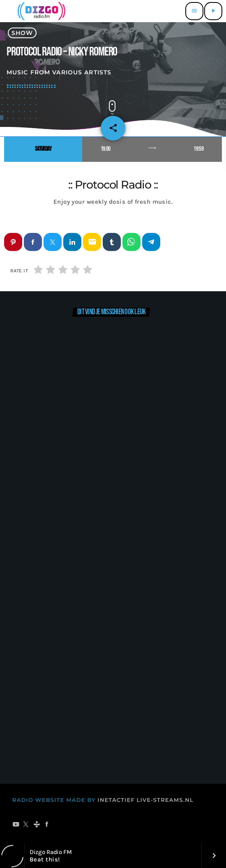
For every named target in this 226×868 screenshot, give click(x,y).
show (22, 33)
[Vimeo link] (40, 11)
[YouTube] (16, 825)
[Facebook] (47, 825)
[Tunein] (37, 825)
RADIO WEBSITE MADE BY (54, 800)
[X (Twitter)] (26, 825)
